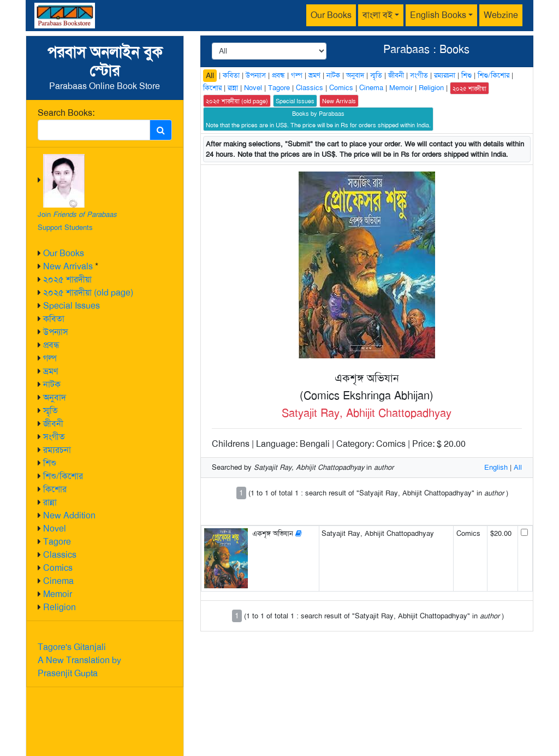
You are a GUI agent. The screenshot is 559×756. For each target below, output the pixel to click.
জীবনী (53, 424)
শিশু (50, 463)
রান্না (50, 502)
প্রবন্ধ (51, 345)
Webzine (501, 15)
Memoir (58, 594)
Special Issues (72, 306)
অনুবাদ (55, 397)
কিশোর (55, 489)
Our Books (331, 15)
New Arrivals (68, 266)
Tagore (57, 542)
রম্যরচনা (57, 450)
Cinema (58, 581)
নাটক (52, 384)
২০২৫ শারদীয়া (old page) (88, 293)
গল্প (50, 358)
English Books (438, 15)
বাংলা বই (377, 15)
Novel (55, 528)
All (210, 75)
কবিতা (54, 319)
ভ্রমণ (50, 371)
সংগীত (54, 437)
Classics (60, 555)
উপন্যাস (56, 332)
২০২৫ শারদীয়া (67, 279)
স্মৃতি (50, 411)
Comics (58, 568)
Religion (60, 607)
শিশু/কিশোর (63, 476)
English (496, 467)
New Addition (69, 515)
